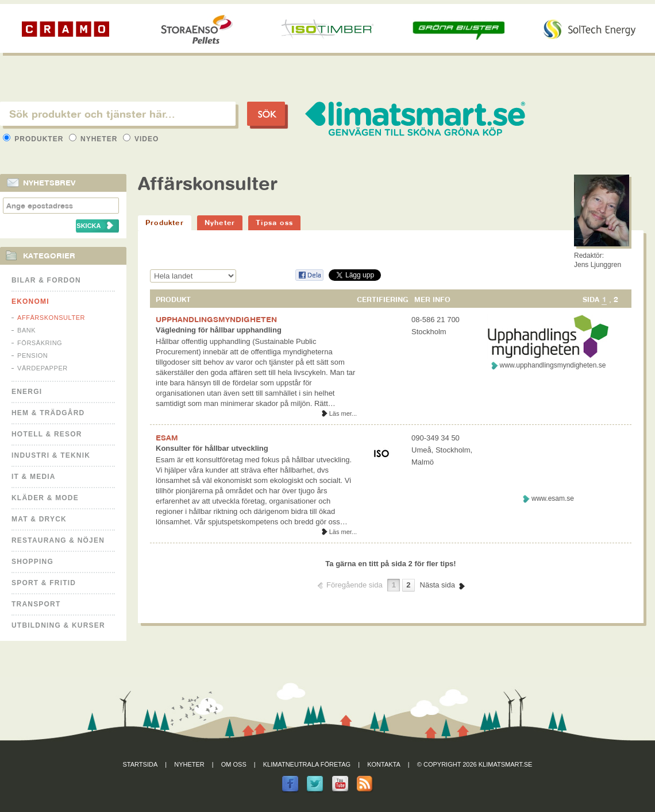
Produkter (34, 139)
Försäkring (40, 343)
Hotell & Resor (47, 434)
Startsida (140, 764)
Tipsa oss (274, 223)
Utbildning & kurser (58, 625)
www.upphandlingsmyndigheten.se (553, 365)
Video (141, 139)
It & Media (34, 477)
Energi (27, 392)
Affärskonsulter (51, 318)
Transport (36, 604)
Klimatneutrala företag (307, 764)
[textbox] (118, 114)
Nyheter (95, 139)
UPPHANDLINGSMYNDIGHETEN (216, 319)
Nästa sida (438, 585)
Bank (26, 330)
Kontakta (384, 764)
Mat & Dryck (39, 519)
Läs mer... (343, 413)
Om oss (234, 764)
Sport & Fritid (44, 583)
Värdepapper (43, 368)
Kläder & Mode (45, 498)
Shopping (32, 562)
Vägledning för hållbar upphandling (219, 330)
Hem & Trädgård (48, 413)
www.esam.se (553, 498)
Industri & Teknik (51, 455)
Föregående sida (355, 585)
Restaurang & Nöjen (58, 540)
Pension (32, 355)
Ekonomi (30, 301)
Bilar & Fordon (46, 280)
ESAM (167, 438)
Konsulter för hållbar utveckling (212, 448)
